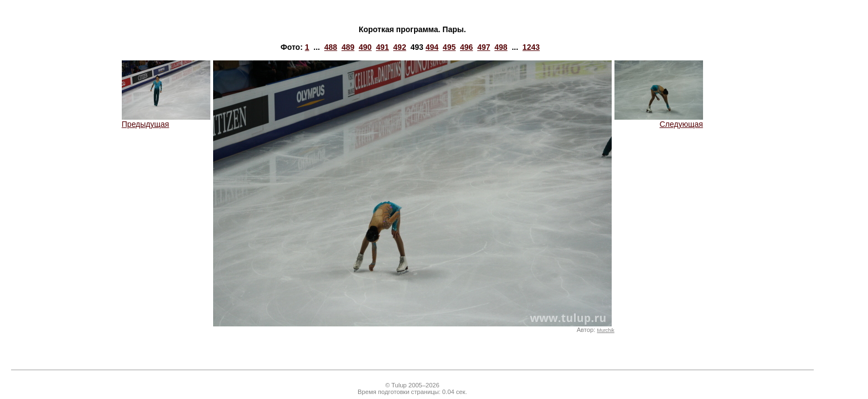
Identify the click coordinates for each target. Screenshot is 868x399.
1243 (531, 47)
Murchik (605, 330)
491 (382, 47)
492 (399, 47)
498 (501, 47)
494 (432, 47)
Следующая (659, 121)
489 (348, 47)
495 (449, 47)
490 (365, 47)
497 (484, 47)
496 (466, 47)
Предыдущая (166, 121)
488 (331, 47)
